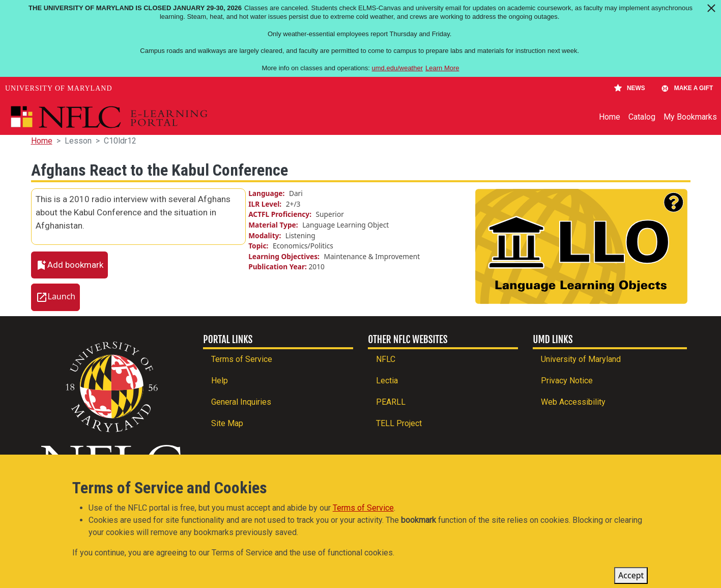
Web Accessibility (573, 402)
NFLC (386, 359)
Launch (62, 297)
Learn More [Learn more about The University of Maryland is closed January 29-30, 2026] (442, 68)
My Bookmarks (690, 117)
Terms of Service (242, 359)
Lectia (387, 381)
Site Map (227, 423)
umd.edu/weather (397, 68)
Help (220, 381)
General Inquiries (241, 402)
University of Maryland (59, 88)
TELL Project (399, 423)
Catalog (642, 117)
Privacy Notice (567, 381)
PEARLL (391, 402)
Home (610, 117)
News (630, 88)
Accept (631, 578)
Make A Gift (687, 88)
